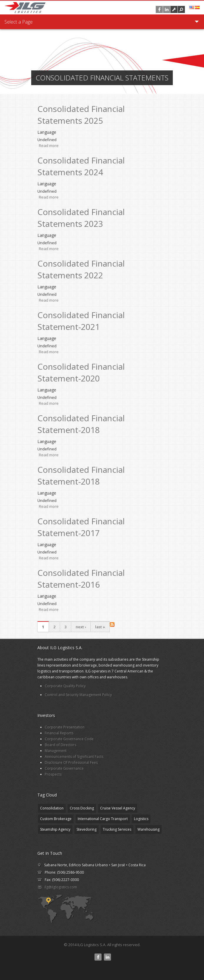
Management (56, 751)
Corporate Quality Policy (65, 686)
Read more (49, 146)
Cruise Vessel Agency (118, 808)
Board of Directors (60, 745)
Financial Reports (59, 733)
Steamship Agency (55, 829)
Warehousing (149, 829)
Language (47, 132)
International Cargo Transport (103, 819)
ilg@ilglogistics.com (61, 887)
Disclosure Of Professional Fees (71, 762)
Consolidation (52, 808)
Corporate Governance (64, 768)
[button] (181, 9)
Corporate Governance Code (69, 739)
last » (100, 627)
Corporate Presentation (65, 727)
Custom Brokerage (56, 819)
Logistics (141, 819)
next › (81, 627)
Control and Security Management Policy (78, 695)
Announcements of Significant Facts (74, 757)
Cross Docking (82, 808)
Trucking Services (117, 829)
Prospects (53, 774)
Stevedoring (87, 829)
